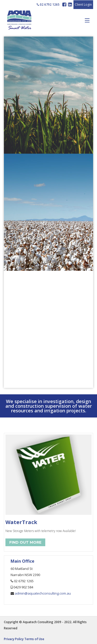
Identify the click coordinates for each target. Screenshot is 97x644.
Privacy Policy (14, 639)
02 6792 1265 (48, 5)
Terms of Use (34, 639)
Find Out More (25, 542)
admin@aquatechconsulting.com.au (43, 593)
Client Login (83, 5)
